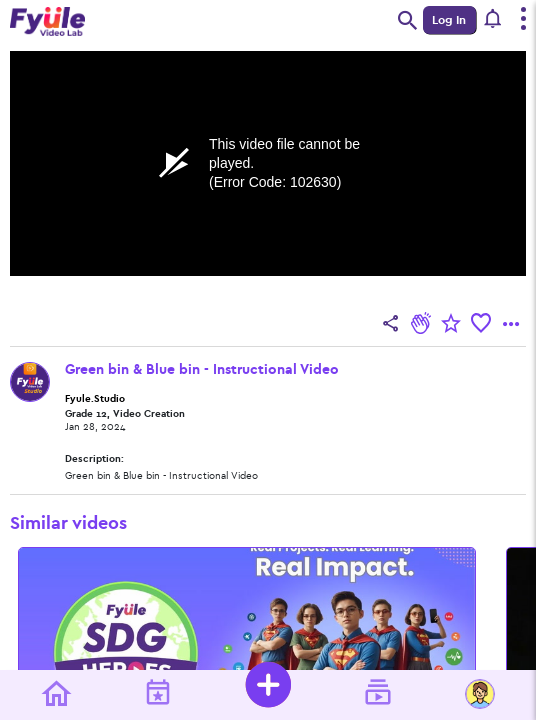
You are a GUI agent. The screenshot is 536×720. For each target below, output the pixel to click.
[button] (493, 20)
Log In (449, 20)
